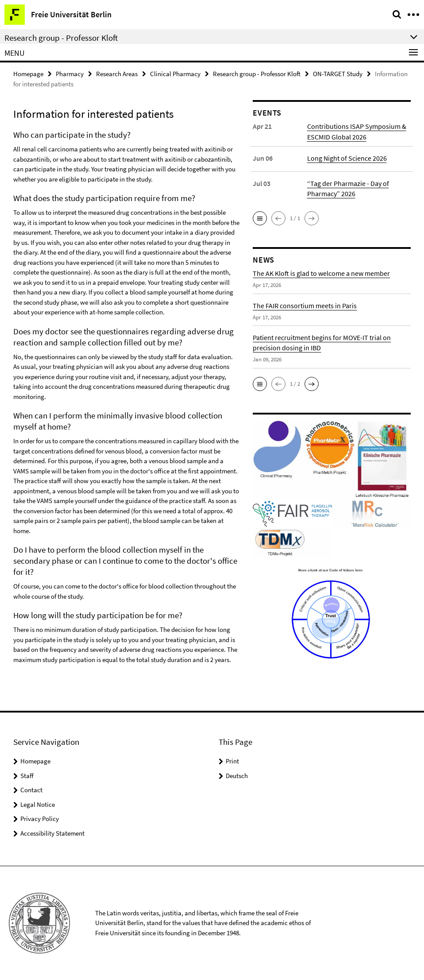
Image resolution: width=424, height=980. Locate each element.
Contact (31, 790)
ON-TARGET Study (338, 74)
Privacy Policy (40, 819)
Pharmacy (70, 74)
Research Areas (117, 74)
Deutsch (237, 776)
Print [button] (232, 761)
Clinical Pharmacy (175, 74)
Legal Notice (38, 804)
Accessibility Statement (52, 833)
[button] (260, 218)
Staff (27, 776)
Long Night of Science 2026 (347, 158)
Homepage (28, 74)
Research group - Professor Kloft (257, 74)
